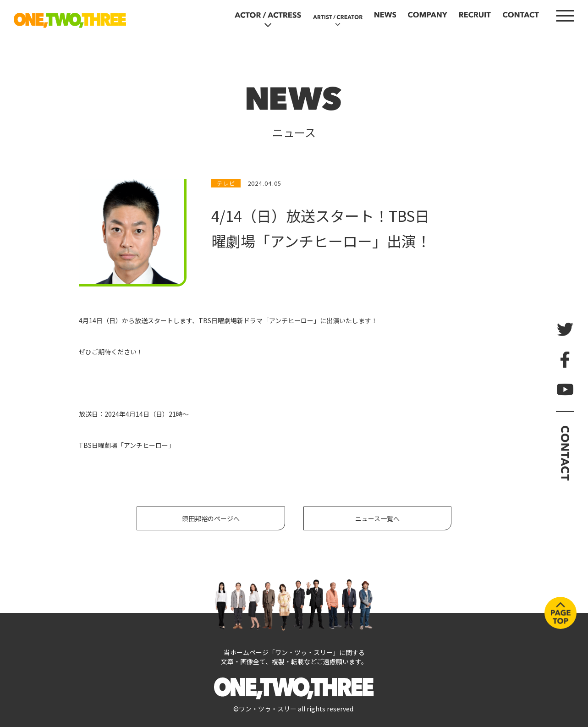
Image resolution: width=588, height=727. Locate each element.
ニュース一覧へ (377, 518)
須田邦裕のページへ (211, 518)
